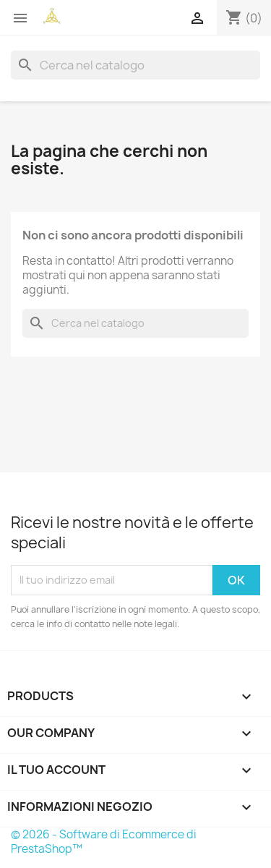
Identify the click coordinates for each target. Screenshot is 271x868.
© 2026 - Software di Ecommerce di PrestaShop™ (104, 842)
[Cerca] (135, 65)
